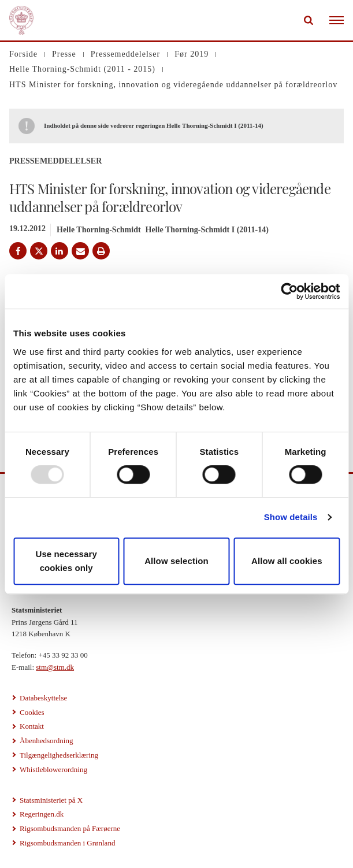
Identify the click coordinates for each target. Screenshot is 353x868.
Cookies (32, 712)
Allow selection (176, 561)
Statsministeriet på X (51, 800)
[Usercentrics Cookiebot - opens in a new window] (289, 291)
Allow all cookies (287, 561)
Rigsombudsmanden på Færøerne (70, 828)
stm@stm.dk (55, 667)
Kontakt (32, 726)
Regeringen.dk (42, 814)
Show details (291, 517)
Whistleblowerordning (53, 769)
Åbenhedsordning (46, 741)
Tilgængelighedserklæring (59, 755)
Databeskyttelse (43, 698)
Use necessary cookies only (66, 561)
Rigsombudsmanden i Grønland (67, 843)
